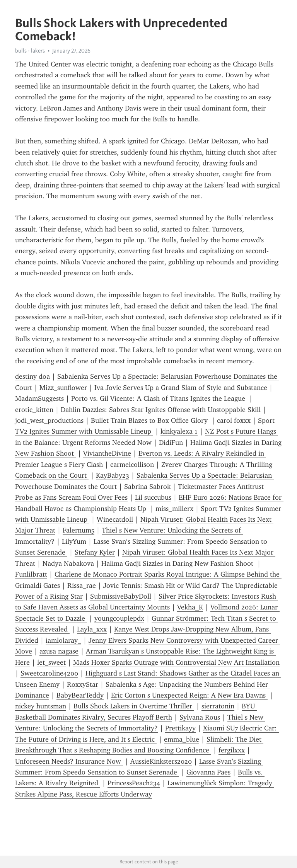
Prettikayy (180, 728)
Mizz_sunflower (63, 388)
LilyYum (74, 541)
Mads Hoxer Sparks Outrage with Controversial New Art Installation (176, 662)
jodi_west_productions (49, 420)
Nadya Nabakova (68, 563)
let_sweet (51, 662)
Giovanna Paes (208, 772)
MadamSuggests (39, 398)
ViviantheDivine (107, 453)
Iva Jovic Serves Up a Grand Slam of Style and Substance (181, 388)
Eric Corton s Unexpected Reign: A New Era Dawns (189, 695)
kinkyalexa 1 (179, 431)
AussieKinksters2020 (161, 761)
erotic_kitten (34, 410)
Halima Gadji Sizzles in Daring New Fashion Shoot (178, 563)
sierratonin (218, 706)
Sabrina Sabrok (147, 487)
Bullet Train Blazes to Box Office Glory (150, 420)
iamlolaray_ (63, 640)
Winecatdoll (115, 519)
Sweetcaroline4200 (49, 673)
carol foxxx (234, 420)
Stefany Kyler (95, 552)
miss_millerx (174, 509)
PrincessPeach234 (134, 783)
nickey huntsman (41, 706)
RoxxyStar (83, 684)
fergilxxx (232, 750)
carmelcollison (132, 465)
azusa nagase (59, 651)
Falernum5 (79, 530)
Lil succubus (153, 497)
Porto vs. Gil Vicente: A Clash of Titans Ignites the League (159, 398)
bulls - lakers (30, 51)
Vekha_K (190, 607)
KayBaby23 (113, 475)
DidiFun (171, 443)
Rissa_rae (82, 585)
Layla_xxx (92, 629)
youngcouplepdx (119, 618)
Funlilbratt (31, 574)
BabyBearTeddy (80, 695)
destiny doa (32, 376)
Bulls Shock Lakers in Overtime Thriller (134, 706)
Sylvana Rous (200, 717)
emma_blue (182, 739)
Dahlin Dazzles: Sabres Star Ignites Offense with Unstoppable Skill (161, 410)
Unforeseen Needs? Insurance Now (69, 761)
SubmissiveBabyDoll (121, 596)
